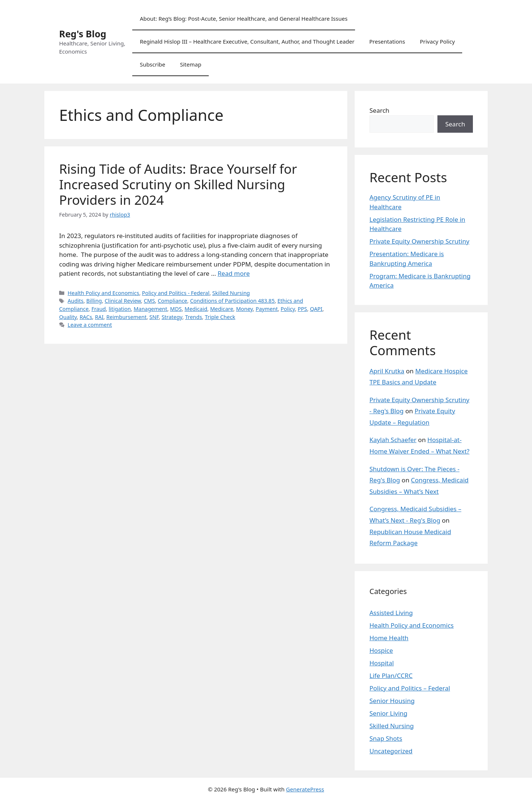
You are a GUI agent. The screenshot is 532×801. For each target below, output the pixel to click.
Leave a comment (90, 325)
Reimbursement (127, 317)
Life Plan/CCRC (391, 676)
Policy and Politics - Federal (176, 293)
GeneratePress (305, 789)
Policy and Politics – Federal (410, 688)
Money (244, 309)
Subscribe (152, 64)
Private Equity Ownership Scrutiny (419, 241)
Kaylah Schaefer (393, 440)
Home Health (389, 638)
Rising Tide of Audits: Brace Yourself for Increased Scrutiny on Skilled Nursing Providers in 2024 (178, 184)
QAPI (316, 309)
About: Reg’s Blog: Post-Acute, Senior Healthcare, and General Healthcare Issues (243, 18)
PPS (302, 309)
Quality (68, 317)
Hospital (382, 663)
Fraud (98, 309)
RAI (99, 317)
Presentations (387, 41)
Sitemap (191, 64)
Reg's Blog (83, 34)
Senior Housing (392, 701)
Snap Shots (386, 738)
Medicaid (196, 309)
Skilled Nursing (231, 293)
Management (151, 309)
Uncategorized (391, 751)
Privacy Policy (437, 41)
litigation (120, 309)
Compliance (173, 301)
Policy (288, 309)
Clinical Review (123, 301)
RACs (86, 317)
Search (379, 110)
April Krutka (387, 371)
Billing (94, 301)
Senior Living (388, 713)
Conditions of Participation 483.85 (232, 301)
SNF (154, 317)
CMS (149, 301)
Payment (267, 309)
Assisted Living (391, 613)
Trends (194, 317)
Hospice (381, 650)
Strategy (172, 317)
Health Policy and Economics (103, 293)
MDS (176, 309)
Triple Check (220, 317)
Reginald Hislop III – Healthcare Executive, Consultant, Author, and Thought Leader (247, 41)
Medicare (222, 309)
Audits (76, 301)
